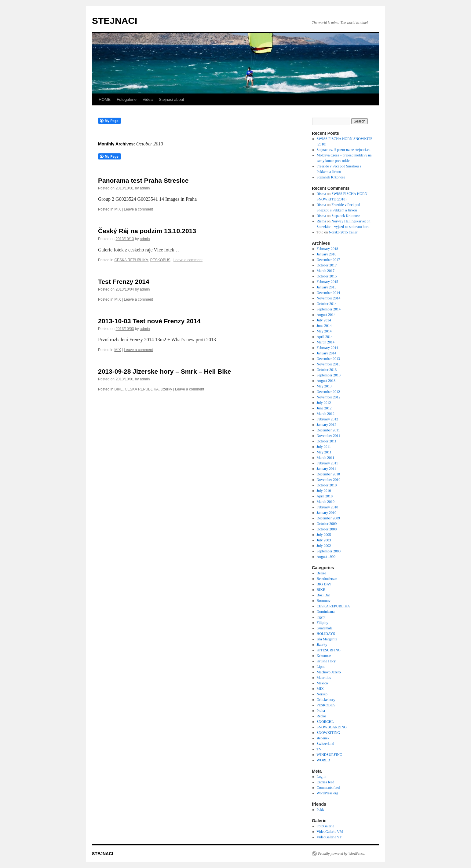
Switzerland (325, 744)
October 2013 (327, 370)
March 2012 (326, 414)
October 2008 (327, 529)
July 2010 (324, 491)
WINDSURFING (330, 755)
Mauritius (324, 678)
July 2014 (324, 320)
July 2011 (324, 447)
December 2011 (328, 430)
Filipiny (323, 623)
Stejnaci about (171, 99)
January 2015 (327, 287)
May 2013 (324, 386)
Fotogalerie (127, 99)
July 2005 (324, 535)
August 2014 (326, 315)
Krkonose (324, 656)
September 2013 (329, 375)
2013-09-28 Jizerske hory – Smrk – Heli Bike (164, 371)
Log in (322, 777)
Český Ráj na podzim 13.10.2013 (147, 231)
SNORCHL (325, 722)
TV (319, 749)
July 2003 (324, 540)
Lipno (321, 667)
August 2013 (326, 381)
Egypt (321, 617)
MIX (117, 209)
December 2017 (328, 260)
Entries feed (326, 782)
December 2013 (328, 359)
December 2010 (328, 474)
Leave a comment (139, 209)
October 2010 (327, 485)
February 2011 (327, 463)
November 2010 (329, 480)
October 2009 (327, 524)
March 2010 (326, 502)
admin (145, 188)
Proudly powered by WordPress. (341, 854)
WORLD (323, 760)
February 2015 (327, 282)
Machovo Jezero (329, 672)
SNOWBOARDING (332, 727)
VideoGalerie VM (330, 832)
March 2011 (326, 458)
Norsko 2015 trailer (343, 232)
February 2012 (327, 419)
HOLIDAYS (326, 634)
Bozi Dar (323, 595)
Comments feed (328, 788)
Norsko (322, 694)
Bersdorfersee (327, 579)
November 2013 (329, 364)
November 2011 (329, 436)
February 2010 (327, 507)
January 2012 (327, 425)
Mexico (322, 683)
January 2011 (327, 469)
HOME (105, 99)
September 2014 (329, 309)
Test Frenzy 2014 (124, 282)
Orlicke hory (326, 700)
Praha (321, 711)
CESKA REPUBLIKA (131, 260)
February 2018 (327, 249)
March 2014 (326, 342)
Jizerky (166, 389)
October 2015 (327, 276)
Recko (321, 716)
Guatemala (325, 628)
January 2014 (327, 353)
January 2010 (327, 513)
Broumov (324, 601)
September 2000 (329, 551)
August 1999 (326, 557)
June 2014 (324, 326)
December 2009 (328, 518)
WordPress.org (327, 793)
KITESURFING (329, 650)
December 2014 (328, 293)
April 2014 (325, 337)
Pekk (320, 810)
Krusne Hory (326, 661)
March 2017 (326, 271)
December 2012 (328, 392)
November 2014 (329, 298)
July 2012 (324, 403)
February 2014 (327, 348)
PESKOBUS (160, 260)
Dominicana (326, 612)
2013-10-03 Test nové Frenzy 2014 (149, 321)
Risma (321, 194)
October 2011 (327, 441)
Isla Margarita (327, 639)
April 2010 (325, 496)
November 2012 (329, 397)
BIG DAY (324, 584)
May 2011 (324, 452)
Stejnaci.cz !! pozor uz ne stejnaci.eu (344, 150)
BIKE (118, 389)
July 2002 (324, 546)
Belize (321, 573)
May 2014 (324, 331)
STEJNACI (115, 21)
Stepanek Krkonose (331, 177)
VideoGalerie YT (329, 837)
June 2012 (324, 408)
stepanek (323, 738)
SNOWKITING (329, 733)
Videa (148, 99)
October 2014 (327, 304)
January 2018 (327, 254)
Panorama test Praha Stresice (143, 180)
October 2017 (327, 265)
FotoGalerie (325, 826)
